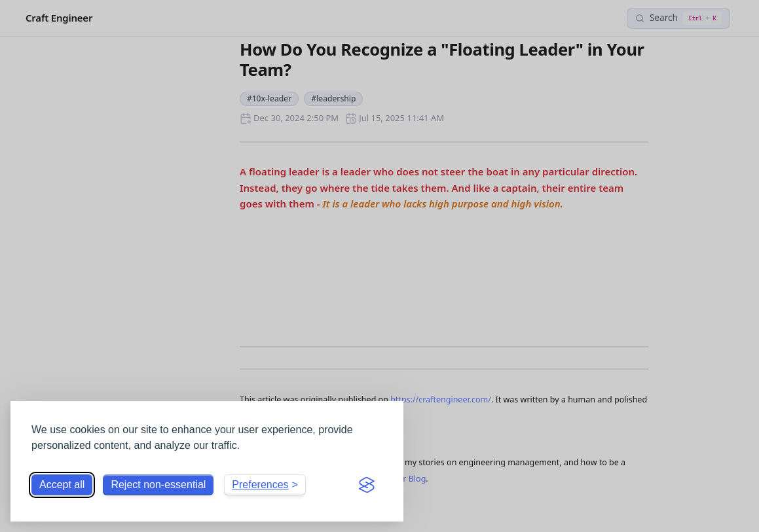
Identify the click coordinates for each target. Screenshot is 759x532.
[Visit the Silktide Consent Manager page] (367, 485)
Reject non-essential (158, 485)
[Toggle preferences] (265, 485)
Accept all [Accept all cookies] (62, 485)
